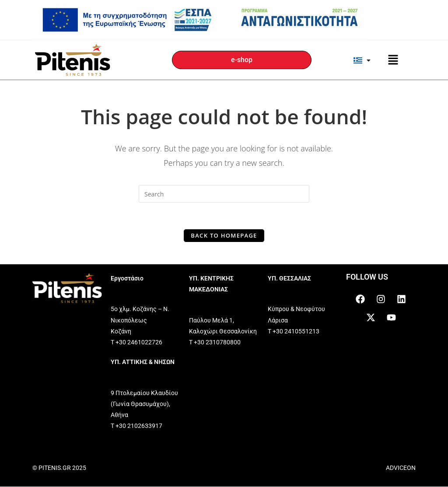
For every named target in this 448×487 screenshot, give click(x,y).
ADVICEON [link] (401, 468)
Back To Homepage (224, 235)
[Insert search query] (224, 194)
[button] (393, 60)
